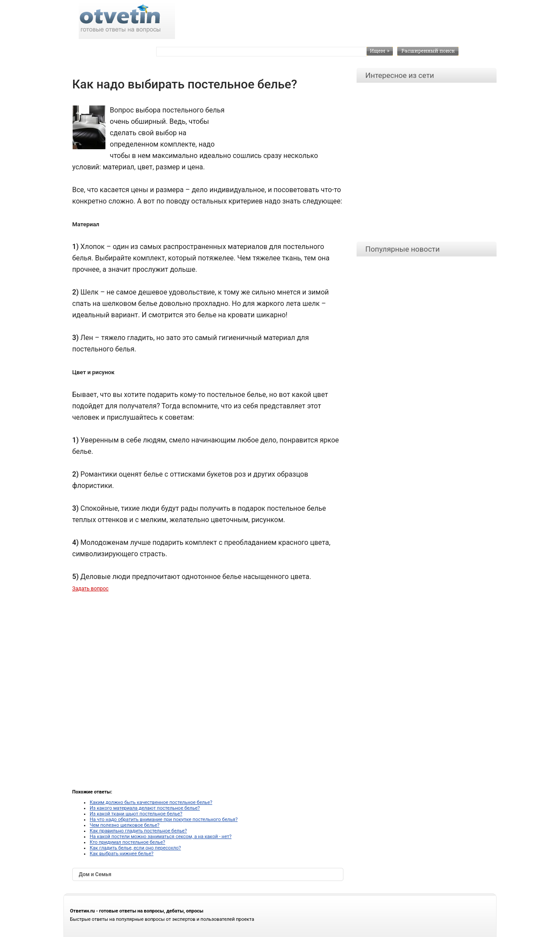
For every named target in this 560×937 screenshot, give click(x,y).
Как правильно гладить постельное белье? (138, 831)
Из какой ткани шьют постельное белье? (136, 814)
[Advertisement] (285, 124)
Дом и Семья (95, 874)
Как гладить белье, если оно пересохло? (135, 848)
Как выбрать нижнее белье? (122, 854)
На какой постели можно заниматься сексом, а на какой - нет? (161, 837)
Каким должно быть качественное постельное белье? (151, 802)
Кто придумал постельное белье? (128, 842)
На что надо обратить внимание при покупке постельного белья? (164, 819)
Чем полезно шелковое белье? (125, 825)
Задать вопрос (90, 589)
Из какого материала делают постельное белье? (145, 808)
